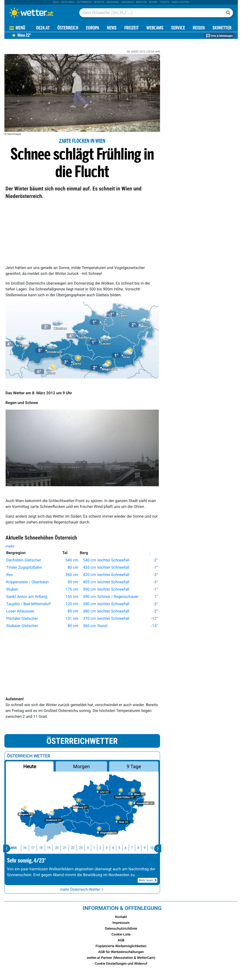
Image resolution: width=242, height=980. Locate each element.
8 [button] (131, 848)
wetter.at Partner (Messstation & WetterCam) (121, 958)
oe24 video (68, 2)
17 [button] (26, 848)
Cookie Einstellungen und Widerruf (121, 964)
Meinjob (141, 2)
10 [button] (145, 848)
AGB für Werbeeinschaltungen (121, 952)
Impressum (121, 923)
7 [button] (125, 848)
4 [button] (106, 848)
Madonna (113, 2)
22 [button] (66, 848)
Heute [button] (30, 766)
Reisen (153, 2)
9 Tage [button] (134, 766)
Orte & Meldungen (219, 36)
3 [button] (100, 848)
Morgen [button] (81, 766)
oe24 (56, 2)
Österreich (84, 2)
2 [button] (94, 848)
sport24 (99, 2)
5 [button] (112, 848)
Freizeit (131, 28)
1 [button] (87, 848)
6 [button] (119, 848)
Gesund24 (127, 2)
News (112, 28)
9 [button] (138, 848)
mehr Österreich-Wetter (82, 889)
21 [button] (58, 848)
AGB (121, 940)
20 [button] (50, 848)
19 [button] (42, 848)
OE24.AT (43, 28)
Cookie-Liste (121, 935)
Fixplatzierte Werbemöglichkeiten (121, 946)
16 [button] (18, 848)
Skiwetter (222, 28)
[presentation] (7, 848)
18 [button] (34, 848)
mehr (11, 546)
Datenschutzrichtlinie (121, 929)
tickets (164, 2)
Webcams (155, 28)
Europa (93, 28)
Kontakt (121, 917)
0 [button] (81, 848)
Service (178, 28)
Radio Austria (180, 2)
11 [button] (153, 848)
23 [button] (74, 848)
